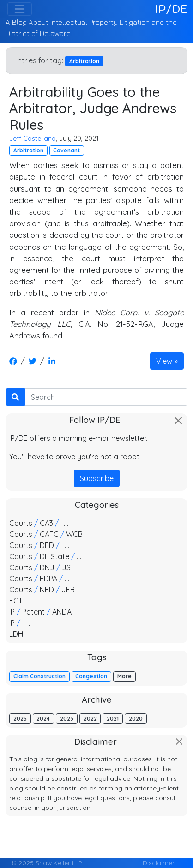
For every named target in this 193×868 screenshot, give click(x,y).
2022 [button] (90, 719)
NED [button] (47, 590)
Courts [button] (21, 523)
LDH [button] (16, 634)
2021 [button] (113, 719)
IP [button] (12, 612)
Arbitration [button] (28, 150)
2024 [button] (43, 719)
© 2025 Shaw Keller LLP (46, 863)
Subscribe (97, 478)
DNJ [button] (47, 567)
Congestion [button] (91, 676)
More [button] (124, 676)
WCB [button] (74, 534)
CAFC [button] (49, 534)
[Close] (178, 421)
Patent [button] (33, 612)
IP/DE (171, 9)
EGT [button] (16, 601)
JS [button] (66, 567)
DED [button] (47, 545)
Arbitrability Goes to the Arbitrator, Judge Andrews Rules (93, 108)
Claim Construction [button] (39, 676)
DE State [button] (54, 556)
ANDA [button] (62, 612)
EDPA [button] (48, 579)
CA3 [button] (46, 523)
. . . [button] (64, 523)
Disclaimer (159, 863)
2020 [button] (136, 719)
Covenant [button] (66, 150)
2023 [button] (67, 719)
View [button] (164, 361)
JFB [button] (68, 590)
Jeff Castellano (33, 139)
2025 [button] (20, 719)
